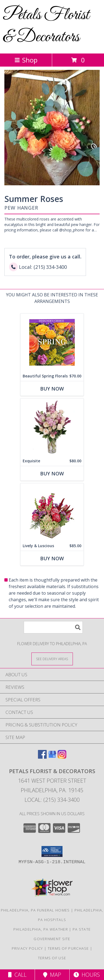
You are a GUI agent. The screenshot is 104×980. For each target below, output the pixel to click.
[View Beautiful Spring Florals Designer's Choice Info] (52, 342)
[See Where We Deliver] (52, 659)
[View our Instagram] (62, 757)
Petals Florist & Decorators (46, 26)
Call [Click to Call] (17, 975)
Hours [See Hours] (87, 975)
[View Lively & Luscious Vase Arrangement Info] (52, 512)
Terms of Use (52, 958)
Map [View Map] (52, 975)
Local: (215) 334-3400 (52, 800)
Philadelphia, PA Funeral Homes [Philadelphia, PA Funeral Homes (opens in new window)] (35, 910)
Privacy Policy (27, 948)
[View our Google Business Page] (52, 757)
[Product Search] (53, 627)
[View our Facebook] (42, 757)
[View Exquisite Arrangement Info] (52, 427)
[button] (52, 851)
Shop (26, 60)
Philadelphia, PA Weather (41, 929)
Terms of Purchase (68, 948)
